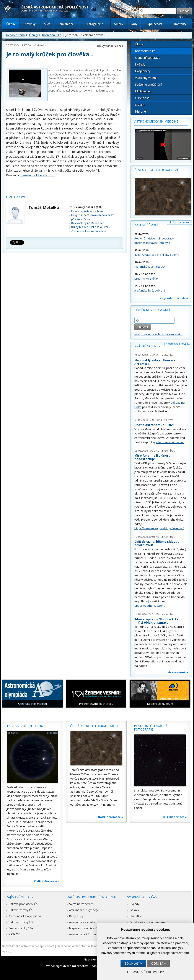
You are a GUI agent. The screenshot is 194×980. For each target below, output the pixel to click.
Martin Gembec (165, 355)
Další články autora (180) (86, 207)
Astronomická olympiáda (25, 916)
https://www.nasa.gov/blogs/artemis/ (159, 528)
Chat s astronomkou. (170, 442)
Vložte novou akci (179, 222)
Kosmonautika (52, 35)
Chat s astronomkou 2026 (154, 425)
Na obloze (67, 24)
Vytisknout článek (112, 46)
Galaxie (135, 910)
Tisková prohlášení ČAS (24, 904)
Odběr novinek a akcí (152, 310)
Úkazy (139, 44)
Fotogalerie (95, 24)
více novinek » (178, 672)
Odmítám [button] (159, 963)
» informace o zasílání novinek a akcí (158, 334)
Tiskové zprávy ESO (21, 922)
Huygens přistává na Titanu (88, 211)
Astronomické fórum (82, 934)
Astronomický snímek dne (156, 121)
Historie (140, 111)
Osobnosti (142, 98)
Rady (134, 24)
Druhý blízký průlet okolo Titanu (91, 227)
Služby (119, 24)
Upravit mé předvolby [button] (146, 972)
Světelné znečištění (148, 84)
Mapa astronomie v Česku (86, 928)
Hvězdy (140, 64)
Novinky (30, 24)
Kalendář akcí (146, 225)
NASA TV (14, 934)
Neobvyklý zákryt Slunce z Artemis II (155, 362)
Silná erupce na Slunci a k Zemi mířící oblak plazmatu (158, 621)
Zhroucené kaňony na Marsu (89, 231)
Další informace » (47, 881)
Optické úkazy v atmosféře (147, 922)
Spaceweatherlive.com (149, 606)
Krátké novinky (147, 346)
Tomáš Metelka (37, 45)
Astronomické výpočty (84, 910)
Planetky (135, 916)
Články (11, 24)
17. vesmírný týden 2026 (26, 726)
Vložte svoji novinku (178, 344)
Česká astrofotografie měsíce (160, 170)
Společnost (155, 24)
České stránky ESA (21, 928)
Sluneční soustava (148, 58)
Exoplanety (143, 71)
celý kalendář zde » (174, 298)
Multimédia (143, 91)
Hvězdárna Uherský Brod (38, 175)
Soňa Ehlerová (165, 420)
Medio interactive (75, 966)
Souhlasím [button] (134, 963)
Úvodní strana (15, 35)
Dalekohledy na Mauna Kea (88, 223)
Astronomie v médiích (83, 922)
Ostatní (140, 105)
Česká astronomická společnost (33, 946)
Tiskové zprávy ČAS (21, 910)
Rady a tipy (76, 916)
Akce (47, 24)
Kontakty (180, 24)
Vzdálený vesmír (146, 78)
